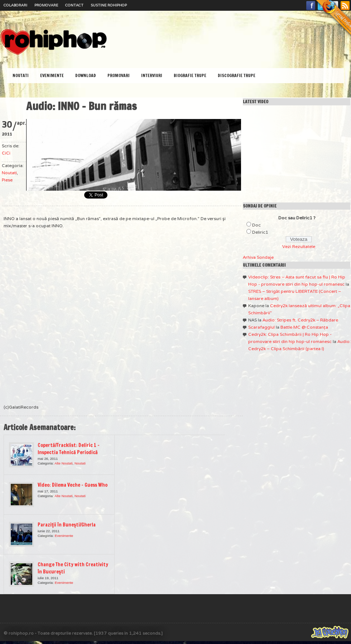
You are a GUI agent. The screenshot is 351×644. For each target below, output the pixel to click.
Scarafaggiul (261, 327)
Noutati (21, 75)
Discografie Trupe (237, 75)
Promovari (119, 75)
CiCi (6, 153)
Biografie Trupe (190, 75)
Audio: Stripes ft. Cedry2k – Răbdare (300, 320)
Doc (256, 225)
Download (86, 75)
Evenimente (52, 75)
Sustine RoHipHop (109, 5)
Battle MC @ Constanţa (304, 327)
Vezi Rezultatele (299, 246)
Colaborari (15, 5)
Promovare (46, 5)
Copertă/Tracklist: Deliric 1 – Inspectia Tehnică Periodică (69, 449)
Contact (74, 5)
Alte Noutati (63, 463)
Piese (7, 180)
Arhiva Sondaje (258, 257)
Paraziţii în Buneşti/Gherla (67, 525)
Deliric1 (260, 232)
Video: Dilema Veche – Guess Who (73, 485)
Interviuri (152, 75)
